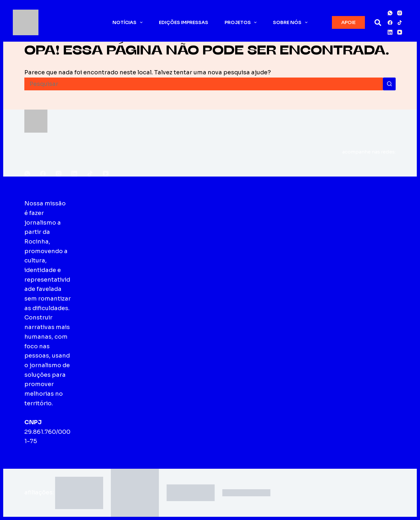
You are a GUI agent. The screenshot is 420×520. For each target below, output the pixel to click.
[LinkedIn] (390, 32)
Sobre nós (292, 22)
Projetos (242, 22)
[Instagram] (400, 13)
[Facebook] (390, 23)
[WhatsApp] (390, 13)
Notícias (129, 22)
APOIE (348, 22)
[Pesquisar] (378, 23)
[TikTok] (400, 23)
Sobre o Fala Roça (102, 213)
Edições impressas (184, 22)
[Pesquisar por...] (204, 84)
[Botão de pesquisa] (389, 84)
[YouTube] (400, 32)
